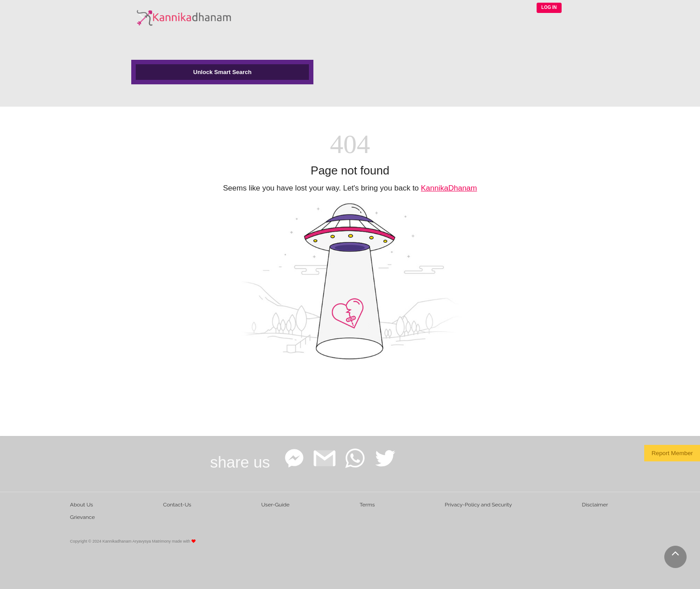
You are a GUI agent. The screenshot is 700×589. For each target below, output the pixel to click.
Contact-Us (177, 505)
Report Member (672, 453)
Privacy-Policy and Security (478, 505)
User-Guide (275, 505)
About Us (82, 505)
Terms (367, 505)
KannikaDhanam (449, 188)
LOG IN (549, 7)
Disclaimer (595, 505)
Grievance (83, 517)
